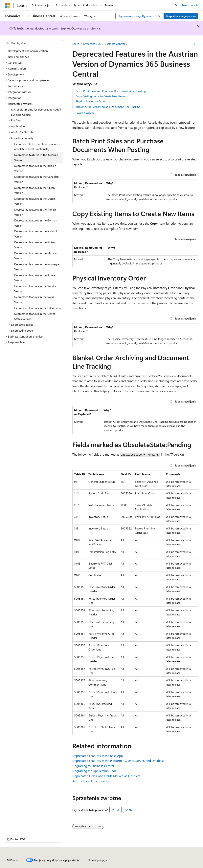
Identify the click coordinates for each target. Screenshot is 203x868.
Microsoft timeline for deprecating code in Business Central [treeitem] (37, 112)
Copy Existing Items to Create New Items (100, 96)
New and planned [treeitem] (19, 57)
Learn (76, 44)
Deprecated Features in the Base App (98, 756)
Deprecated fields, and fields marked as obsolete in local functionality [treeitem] (38, 146)
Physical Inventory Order (91, 101)
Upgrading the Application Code (94, 771)
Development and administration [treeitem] (28, 51)
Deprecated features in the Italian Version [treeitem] (34, 245)
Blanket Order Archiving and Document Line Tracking (108, 107)
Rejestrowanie (190, 5)
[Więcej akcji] (195, 44)
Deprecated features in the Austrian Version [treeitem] (36, 157)
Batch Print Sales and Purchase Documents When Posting (111, 91)
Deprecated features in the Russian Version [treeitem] (35, 278)
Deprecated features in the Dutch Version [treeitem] (35, 201)
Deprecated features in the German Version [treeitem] (36, 223)
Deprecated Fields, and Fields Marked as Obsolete (106, 776)
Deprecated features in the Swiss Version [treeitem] (34, 299)
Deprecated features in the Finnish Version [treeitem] (35, 212)
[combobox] (34, 43)
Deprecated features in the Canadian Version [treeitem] (36, 179)
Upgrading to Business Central (93, 766)
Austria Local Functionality (91, 781)
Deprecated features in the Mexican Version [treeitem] (36, 256)
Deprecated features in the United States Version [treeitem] (35, 316)
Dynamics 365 (92, 44)
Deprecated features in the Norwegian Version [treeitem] (37, 267)
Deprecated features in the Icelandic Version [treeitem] (36, 234)
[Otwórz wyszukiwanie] (176, 5)
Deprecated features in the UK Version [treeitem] (37, 308)
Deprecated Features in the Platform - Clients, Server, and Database (118, 761)
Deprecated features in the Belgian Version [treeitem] (35, 168)
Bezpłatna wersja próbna (181, 16)
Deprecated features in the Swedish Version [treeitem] (36, 289)
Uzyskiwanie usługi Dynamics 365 (139, 16)
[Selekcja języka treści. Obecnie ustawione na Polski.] (12, 860)
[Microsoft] (7, 5)
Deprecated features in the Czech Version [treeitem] (34, 190)
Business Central (115, 44)
